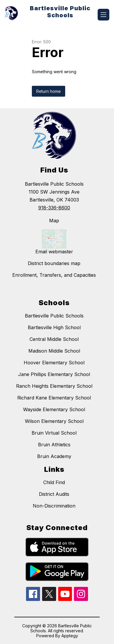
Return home (49, 91)
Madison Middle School (54, 351)
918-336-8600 (54, 208)
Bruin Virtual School (54, 433)
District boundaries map (54, 263)
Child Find (54, 482)
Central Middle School (54, 339)
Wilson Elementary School (54, 421)
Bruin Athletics (54, 445)
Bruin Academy (54, 456)
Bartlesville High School (54, 327)
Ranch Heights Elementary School (54, 386)
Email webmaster (54, 252)
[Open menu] (103, 15)
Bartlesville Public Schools (54, 316)
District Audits (54, 494)
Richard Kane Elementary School (54, 398)
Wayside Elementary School (54, 409)
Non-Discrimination (54, 506)
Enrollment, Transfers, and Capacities (54, 275)
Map (54, 221)
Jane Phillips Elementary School (54, 374)
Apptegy (70, 636)
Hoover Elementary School (54, 363)
